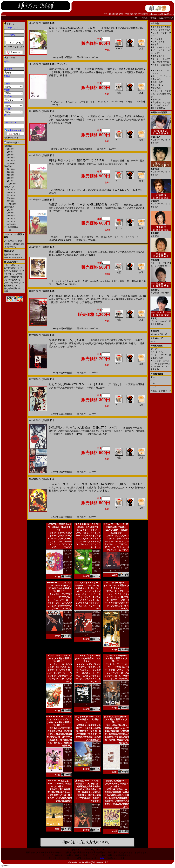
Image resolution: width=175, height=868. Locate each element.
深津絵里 (99, 69)
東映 (153, 377)
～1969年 (11, 164)
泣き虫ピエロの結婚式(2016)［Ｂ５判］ (73, 28)
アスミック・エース (160, 361)
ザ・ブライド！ (159, 42)
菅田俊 (133, 120)
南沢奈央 (53, 208)
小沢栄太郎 (90, 434)
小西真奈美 (126, 252)
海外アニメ (9, 187)
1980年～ (11, 158)
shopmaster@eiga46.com (162, 14)
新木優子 (98, 31)
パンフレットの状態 (13, 274)
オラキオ (91, 120)
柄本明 (63, 75)
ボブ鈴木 (80, 488)
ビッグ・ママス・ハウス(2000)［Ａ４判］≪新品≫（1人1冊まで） (59, 658)
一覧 (9, 230)
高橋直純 (73, 208)
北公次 (52, 343)
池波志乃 (65, 431)
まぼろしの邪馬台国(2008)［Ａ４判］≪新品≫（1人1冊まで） (116, 719)
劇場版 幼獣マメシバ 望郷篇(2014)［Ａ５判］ (78, 160)
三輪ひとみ (117, 488)
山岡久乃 (71, 347)
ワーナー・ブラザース (161, 355)
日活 (153, 383)
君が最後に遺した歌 (161, 102)
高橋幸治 (76, 431)
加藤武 (132, 343)
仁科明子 (138, 340)
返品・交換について (13, 277)
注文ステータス (166, 18)
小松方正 (65, 302)
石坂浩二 (104, 340)
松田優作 (140, 384)
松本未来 (53, 491)
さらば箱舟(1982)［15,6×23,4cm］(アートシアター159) (83, 296)
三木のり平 (59, 347)
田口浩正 (56, 120)
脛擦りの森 (157, 82)
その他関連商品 (11, 227)
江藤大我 (91, 488)
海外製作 (8, 146)
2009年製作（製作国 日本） (67, 763)
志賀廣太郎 (110, 208)
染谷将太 (60, 255)
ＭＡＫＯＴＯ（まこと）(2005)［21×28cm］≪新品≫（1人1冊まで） (59, 784)
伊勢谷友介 (139, 116)
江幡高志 (87, 302)
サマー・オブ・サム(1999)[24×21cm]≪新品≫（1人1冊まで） (87, 658)
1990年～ (11, 155)
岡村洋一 (82, 491)
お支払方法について (13, 268)
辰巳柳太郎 (121, 343)
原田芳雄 (60, 299)
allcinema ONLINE (159, 334)
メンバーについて (12, 280)
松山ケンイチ (104, 116)
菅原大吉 (60, 164)
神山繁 (86, 431)
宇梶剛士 (91, 255)
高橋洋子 (96, 299)
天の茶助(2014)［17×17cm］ (67, 116)
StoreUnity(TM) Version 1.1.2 (95, 862)
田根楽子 (113, 164)
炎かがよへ (157, 85)
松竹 (153, 380)
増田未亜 (139, 488)
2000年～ (11, 152)
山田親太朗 (122, 120)
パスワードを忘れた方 (14, 47)
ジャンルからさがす (13, 257)
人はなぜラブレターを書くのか (161, 139)
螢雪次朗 (109, 31)
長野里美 (71, 255)
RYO (100, 120)
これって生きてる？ (161, 30)
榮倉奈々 (113, 252)
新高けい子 (83, 299)
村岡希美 (132, 69)
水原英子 (58, 434)
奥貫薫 (142, 69)
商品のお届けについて (14, 271)
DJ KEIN (109, 120)
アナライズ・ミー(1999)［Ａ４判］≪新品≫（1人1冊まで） (116, 658)
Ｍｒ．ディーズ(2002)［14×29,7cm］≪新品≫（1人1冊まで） (116, 585)
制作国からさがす (12, 255)
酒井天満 (133, 208)
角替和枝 (98, 208)
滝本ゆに (93, 491)
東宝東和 (155, 369)
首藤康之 (53, 75)
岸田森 (90, 388)
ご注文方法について (13, 265)
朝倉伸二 (91, 164)
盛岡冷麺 (71, 164)
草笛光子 (87, 343)
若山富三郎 (126, 340)
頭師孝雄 (98, 343)
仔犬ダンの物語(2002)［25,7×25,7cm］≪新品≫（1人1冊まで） (116, 784)
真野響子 (53, 431)
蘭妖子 (55, 302)
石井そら (100, 72)
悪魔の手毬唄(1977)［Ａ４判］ (68, 340)
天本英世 (140, 299)
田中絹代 (129, 431)
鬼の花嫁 (156, 100)
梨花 (62, 488)
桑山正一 (100, 388)
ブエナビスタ (157, 358)
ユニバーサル (157, 352)
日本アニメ (9, 207)
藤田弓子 (122, 208)
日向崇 (70, 488)
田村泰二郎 (77, 211)
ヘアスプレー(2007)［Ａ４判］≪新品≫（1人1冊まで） (59, 527)
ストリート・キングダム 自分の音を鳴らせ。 (161, 94)
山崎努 (134, 296)
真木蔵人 (105, 491)
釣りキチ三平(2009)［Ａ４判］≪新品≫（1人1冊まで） (88, 719)
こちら (101, 858)
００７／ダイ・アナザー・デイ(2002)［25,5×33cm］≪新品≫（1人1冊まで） (87, 585)
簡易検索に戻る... (12, 138)
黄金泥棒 (156, 88)
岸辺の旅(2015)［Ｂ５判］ (65, 69)
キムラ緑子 (86, 208)
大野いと (118, 116)
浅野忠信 (110, 69)
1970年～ (11, 161)
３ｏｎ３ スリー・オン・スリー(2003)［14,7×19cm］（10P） (88, 484)
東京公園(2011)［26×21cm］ (67, 252)
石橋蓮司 (120, 299)
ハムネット (157, 39)
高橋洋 (134, 28)
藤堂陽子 (69, 434)
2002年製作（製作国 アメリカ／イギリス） (92, 629)
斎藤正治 (98, 302)
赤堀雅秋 (56, 72)
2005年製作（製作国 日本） (67, 819)
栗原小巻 (107, 431)
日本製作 (8, 166)
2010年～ (11, 149)
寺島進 (68, 123)
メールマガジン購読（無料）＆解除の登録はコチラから (14, 244)
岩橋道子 (67, 31)
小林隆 (81, 255)
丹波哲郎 (80, 388)
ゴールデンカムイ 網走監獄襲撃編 (161, 320)
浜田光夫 (102, 434)
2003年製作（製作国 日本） (96, 819)
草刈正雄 (137, 428)
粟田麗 (88, 31)
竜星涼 (125, 28)
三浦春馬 (102, 252)
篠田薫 (81, 164)
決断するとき (158, 56)
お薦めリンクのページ (161, 391)
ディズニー (156, 349)
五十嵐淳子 (68, 388)
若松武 (130, 299)
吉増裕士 (58, 211)
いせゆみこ (119, 72)
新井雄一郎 (103, 488)
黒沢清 (72, 491)
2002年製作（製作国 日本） (124, 824)
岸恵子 (114, 340)
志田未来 (115, 28)
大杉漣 (128, 116)
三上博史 (71, 299)
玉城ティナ (68, 120)
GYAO (153, 342)
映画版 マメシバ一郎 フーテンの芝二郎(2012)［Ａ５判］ (85, 205)
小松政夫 (121, 69)
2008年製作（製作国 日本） (124, 760)
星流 (109, 72)
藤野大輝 (78, 72)
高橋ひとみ (108, 299)
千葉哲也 (67, 72)
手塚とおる (57, 123)
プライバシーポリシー (14, 283)
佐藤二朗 (124, 161)
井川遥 (137, 252)
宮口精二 (76, 302)
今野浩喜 (80, 120)
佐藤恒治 (78, 31)
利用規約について (12, 286)
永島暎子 (62, 343)
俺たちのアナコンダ (161, 47)
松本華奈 (89, 72)
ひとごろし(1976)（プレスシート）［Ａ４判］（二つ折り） (86, 384)
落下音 (155, 44)
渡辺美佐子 (75, 343)
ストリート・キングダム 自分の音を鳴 (161, 262)
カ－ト (138, 18)
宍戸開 (123, 164)
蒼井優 (139, 72)
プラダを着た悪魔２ (161, 27)
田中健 (79, 434)
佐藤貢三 (102, 164)
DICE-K (128, 488)
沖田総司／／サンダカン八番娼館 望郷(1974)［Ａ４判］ (84, 428)
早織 (67, 211)
